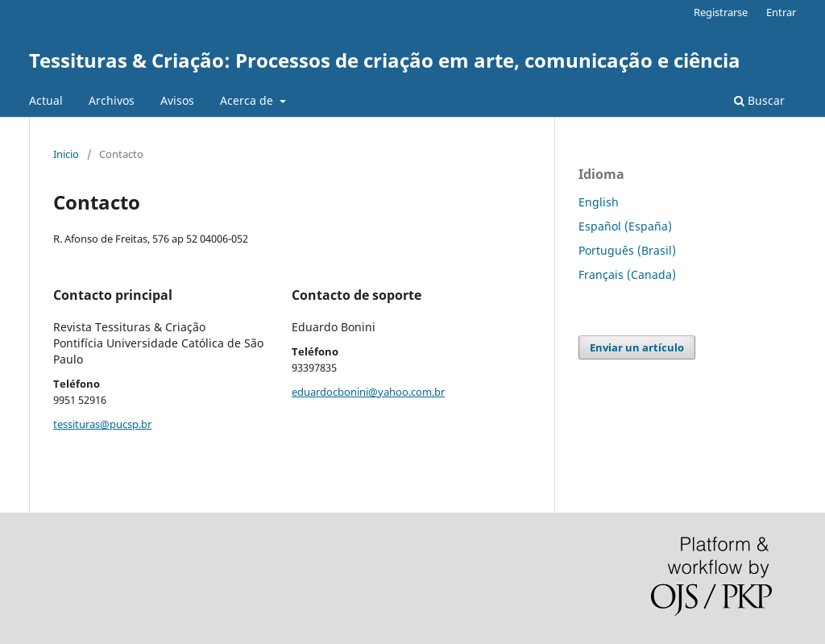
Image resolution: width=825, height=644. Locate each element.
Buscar (759, 100)
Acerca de (248, 100)
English (599, 202)
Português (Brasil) (627, 250)
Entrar (781, 12)
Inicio (66, 154)
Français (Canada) (627, 274)
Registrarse (721, 12)
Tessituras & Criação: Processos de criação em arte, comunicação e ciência (385, 60)
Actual (46, 100)
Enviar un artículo (637, 347)
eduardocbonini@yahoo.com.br (368, 392)
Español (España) (625, 226)
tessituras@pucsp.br (102, 424)
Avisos (177, 100)
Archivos (112, 100)
